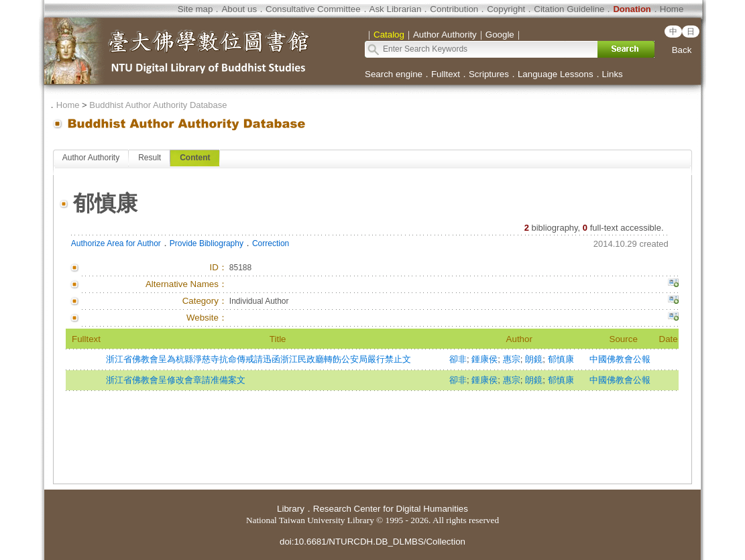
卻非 (458, 359)
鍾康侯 (484, 359)
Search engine (394, 74)
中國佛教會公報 (620, 359)
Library (291, 509)
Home (672, 9)
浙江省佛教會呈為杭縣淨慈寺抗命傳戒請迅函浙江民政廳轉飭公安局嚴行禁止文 (259, 359)
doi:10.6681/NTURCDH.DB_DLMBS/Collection (372, 542)
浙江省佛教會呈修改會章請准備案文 (176, 380)
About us (239, 9)
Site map (195, 9)
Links (613, 74)
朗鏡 (534, 359)
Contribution (454, 9)
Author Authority (91, 158)
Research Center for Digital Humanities (391, 509)
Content (195, 158)
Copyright (506, 9)
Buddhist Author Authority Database (158, 105)
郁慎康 (561, 359)
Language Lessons (556, 74)
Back (682, 50)
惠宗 (512, 359)
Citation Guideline (569, 9)
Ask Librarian (396, 9)
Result (150, 158)
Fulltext (446, 74)
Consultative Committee (313, 9)
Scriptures (489, 74)
